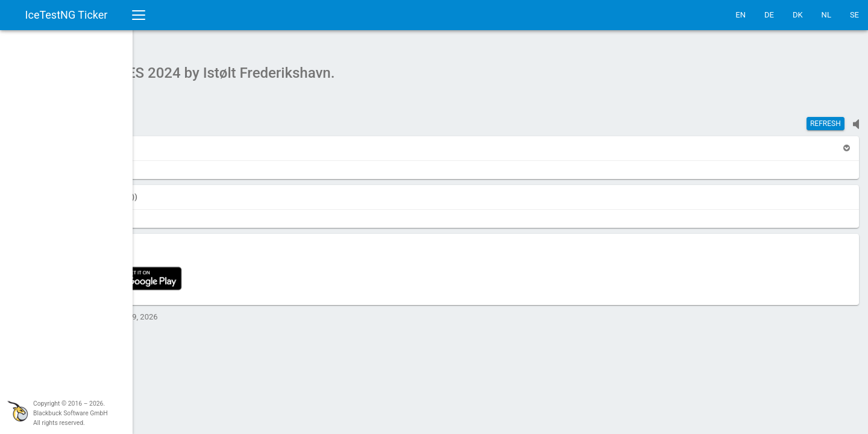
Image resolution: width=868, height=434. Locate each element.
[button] (164, 142)
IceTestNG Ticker (67, 15)
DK (798, 15)
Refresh (826, 118)
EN (741, 15)
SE (854, 15)
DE (769, 15)
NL (826, 15)
